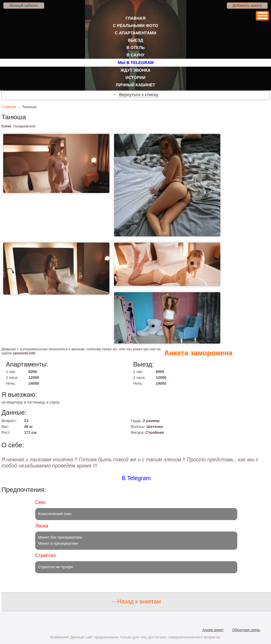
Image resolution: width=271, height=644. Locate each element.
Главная (135, 18)
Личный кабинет (24, 6)
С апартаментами (135, 33)
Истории (135, 78)
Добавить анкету (247, 6)
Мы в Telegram (136, 63)
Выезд (135, 40)
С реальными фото (135, 26)
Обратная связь (246, 630)
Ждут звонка (135, 70)
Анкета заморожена (198, 353)
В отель (136, 48)
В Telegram (136, 478)
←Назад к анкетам (136, 601)
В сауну (136, 55)
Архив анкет (213, 630)
